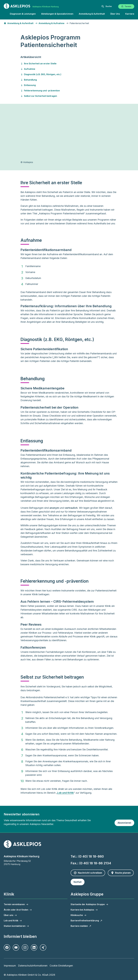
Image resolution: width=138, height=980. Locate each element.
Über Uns (115, 14)
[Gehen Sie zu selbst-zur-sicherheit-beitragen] (69, 96)
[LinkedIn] (34, 947)
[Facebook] (7, 947)
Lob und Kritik (65, 793)
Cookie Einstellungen (61, 966)
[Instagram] (25, 947)
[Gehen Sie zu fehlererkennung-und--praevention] (69, 91)
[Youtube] (16, 947)
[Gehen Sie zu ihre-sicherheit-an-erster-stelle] (69, 64)
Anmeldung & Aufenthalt (92, 14)
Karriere (130, 14)
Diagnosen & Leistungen (23, 14)
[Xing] (43, 947)
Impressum (10, 966)
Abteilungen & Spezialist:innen (57, 14)
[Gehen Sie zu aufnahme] (69, 69)
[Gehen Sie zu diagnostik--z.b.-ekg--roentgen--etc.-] (69, 74)
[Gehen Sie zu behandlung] (69, 80)
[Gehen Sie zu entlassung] (69, 85)
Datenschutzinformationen (33, 966)
